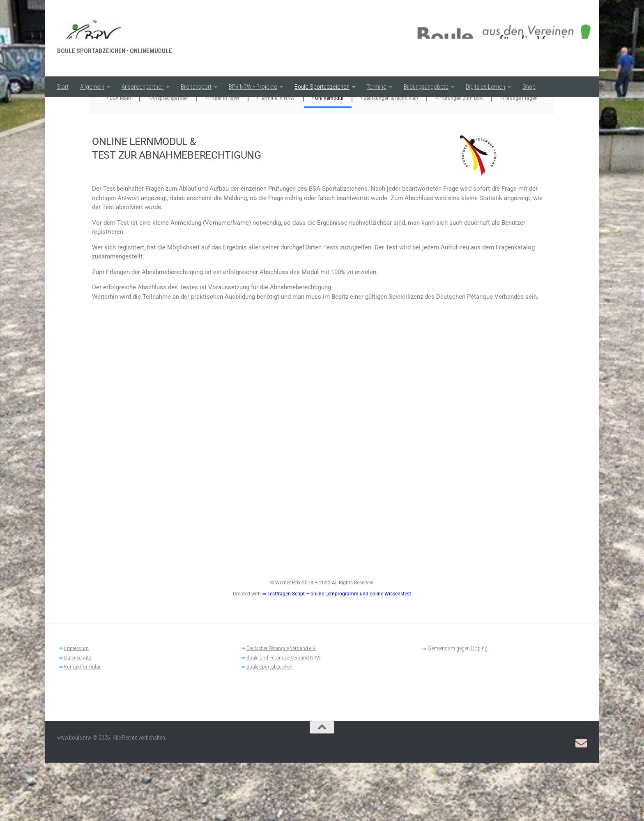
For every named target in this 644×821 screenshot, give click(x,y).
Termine (377, 87)
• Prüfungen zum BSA (459, 157)
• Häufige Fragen (519, 157)
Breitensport (196, 87)
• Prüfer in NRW (222, 157)
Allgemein (92, 87)
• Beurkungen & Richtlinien (389, 157)
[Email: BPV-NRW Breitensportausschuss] (581, 802)
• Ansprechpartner (168, 157)
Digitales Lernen (485, 87)
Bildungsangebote (426, 87)
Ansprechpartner (143, 87)
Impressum (76, 707)
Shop (529, 87)
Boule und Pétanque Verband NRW (283, 716)
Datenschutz (78, 716)
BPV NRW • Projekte (253, 87)
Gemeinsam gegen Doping (458, 707)
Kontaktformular (82, 725)
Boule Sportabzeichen (322, 87)
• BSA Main (119, 157)
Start (63, 87)
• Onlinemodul (328, 157)
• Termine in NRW (276, 157)
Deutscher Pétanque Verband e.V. (281, 707)
